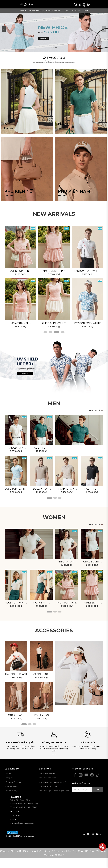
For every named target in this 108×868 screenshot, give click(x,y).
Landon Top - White (87, 271)
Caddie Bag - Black (41, 674)
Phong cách (10, 778)
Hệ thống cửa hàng (13, 782)
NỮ (7, 124)
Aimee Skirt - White (54, 323)
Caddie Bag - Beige (16, 715)
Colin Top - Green (41, 448)
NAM (63, 124)
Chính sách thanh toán (48, 786)
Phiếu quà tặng (11, 791)
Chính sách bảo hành (47, 778)
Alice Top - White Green (16, 603)
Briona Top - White (67, 562)
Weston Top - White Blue (87, 323)
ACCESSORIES (54, 630)
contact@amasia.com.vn (22, 823)
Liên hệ (8, 774)
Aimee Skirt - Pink (54, 271)
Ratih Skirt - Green (41, 603)
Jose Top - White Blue (16, 489)
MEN (54, 403)
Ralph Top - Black (92, 489)
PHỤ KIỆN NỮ (18, 191)
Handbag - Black (16, 674)
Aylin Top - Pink (20, 271)
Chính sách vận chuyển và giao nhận (54, 791)
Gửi (98, 790)
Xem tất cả (96, 410)
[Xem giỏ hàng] (84, 4)
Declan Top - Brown (41, 489)
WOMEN (54, 517)
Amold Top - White (16, 448)
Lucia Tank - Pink (20, 323)
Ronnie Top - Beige (67, 489)
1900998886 (16, 815)
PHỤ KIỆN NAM (74, 191)
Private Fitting (11, 786)
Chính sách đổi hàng (47, 774)
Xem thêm (10, 128)
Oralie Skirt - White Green (92, 562)
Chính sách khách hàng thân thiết (53, 782)
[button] (4, 29)
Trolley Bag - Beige (41, 715)
